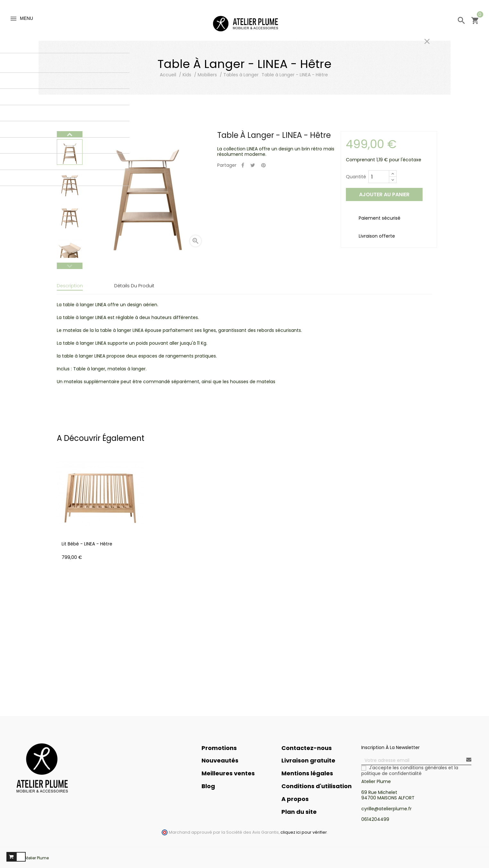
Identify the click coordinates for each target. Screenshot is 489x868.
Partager (243, 166)
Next (70, 134)
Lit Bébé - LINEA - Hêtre (87, 540)
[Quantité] (379, 177)
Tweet (253, 166)
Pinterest (263, 166)
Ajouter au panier (384, 194)
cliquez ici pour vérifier (304, 828)
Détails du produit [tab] (134, 286)
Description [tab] (70, 286)
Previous (70, 266)
